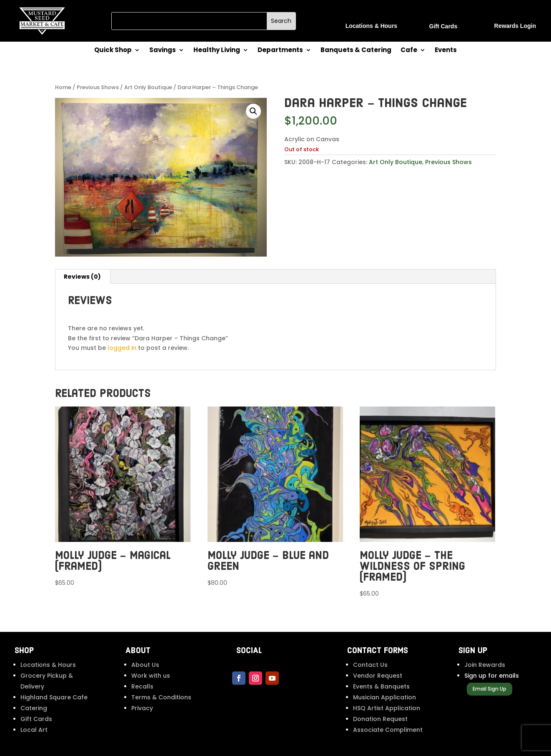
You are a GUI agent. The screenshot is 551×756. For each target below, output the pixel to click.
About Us (145, 665)
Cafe (409, 51)
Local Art (34, 730)
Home (63, 87)
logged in (122, 348)
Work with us (151, 676)
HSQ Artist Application (387, 708)
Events (446, 51)
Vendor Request (378, 676)
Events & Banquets (381, 686)
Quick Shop (113, 51)
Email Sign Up (490, 689)
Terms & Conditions (161, 697)
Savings (163, 51)
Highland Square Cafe (54, 697)
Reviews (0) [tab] (82, 277)
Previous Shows (98, 87)
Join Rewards (485, 665)
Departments (280, 51)
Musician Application (384, 697)
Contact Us (370, 665)
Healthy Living (217, 51)
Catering (34, 708)
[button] (253, 111)
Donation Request (380, 719)
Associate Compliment (388, 730)
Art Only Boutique (148, 87)
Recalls (142, 686)
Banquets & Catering (356, 51)
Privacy (142, 708)
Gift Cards (36, 719)
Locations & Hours (48, 665)
